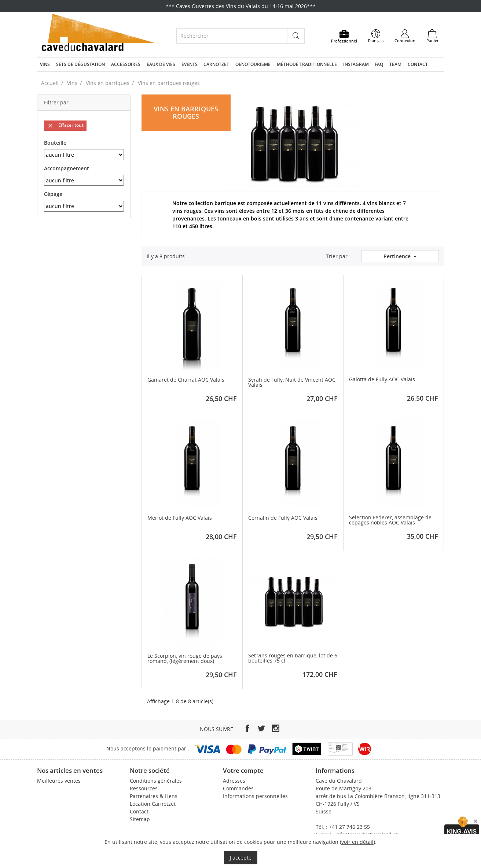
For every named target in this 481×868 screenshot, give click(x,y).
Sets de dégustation (80, 64)
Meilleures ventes (59, 781)
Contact (418, 64)
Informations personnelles (255, 796)
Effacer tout (65, 125)
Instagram (356, 64)
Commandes (238, 788)
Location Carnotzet (153, 804)
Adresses (234, 781)
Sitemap (140, 819)
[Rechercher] (232, 36)
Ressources (144, 788)
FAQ (379, 64)
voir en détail (357, 842)
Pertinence (398, 256)
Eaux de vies (161, 64)
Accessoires (126, 64)
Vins (45, 64)
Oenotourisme (253, 64)
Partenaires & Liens (154, 796)
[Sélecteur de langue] (376, 36)
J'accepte (241, 858)
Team (395, 64)
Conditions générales (156, 781)
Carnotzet (216, 64)
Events (190, 64)
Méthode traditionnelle (307, 64)
